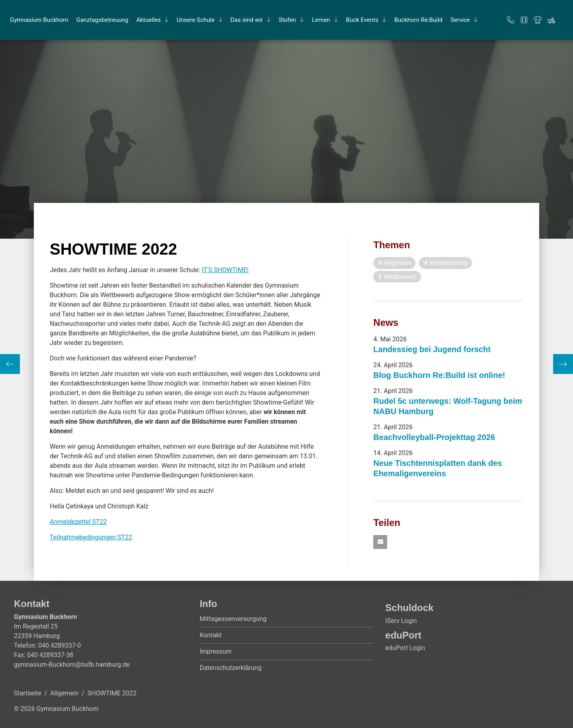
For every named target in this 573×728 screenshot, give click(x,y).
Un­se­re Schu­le (196, 20)
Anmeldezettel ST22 (78, 522)
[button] (380, 542)
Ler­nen (321, 20)
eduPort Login (405, 648)
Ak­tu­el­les (148, 20)
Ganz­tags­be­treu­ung (102, 20)
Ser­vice (460, 20)
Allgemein (64, 694)
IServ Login (401, 621)
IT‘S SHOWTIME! (225, 270)
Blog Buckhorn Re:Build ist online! (439, 376)
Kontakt (211, 636)
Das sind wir (247, 20)
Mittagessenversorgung (233, 619)
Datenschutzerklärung (231, 668)
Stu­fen (287, 20)
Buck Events (362, 20)
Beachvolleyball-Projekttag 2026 (434, 438)
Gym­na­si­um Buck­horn (39, 20)
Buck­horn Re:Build (418, 20)
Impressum (216, 652)
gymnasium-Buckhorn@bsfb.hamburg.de (72, 665)
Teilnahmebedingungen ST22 (91, 537)
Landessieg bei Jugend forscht (432, 350)
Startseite (28, 694)
